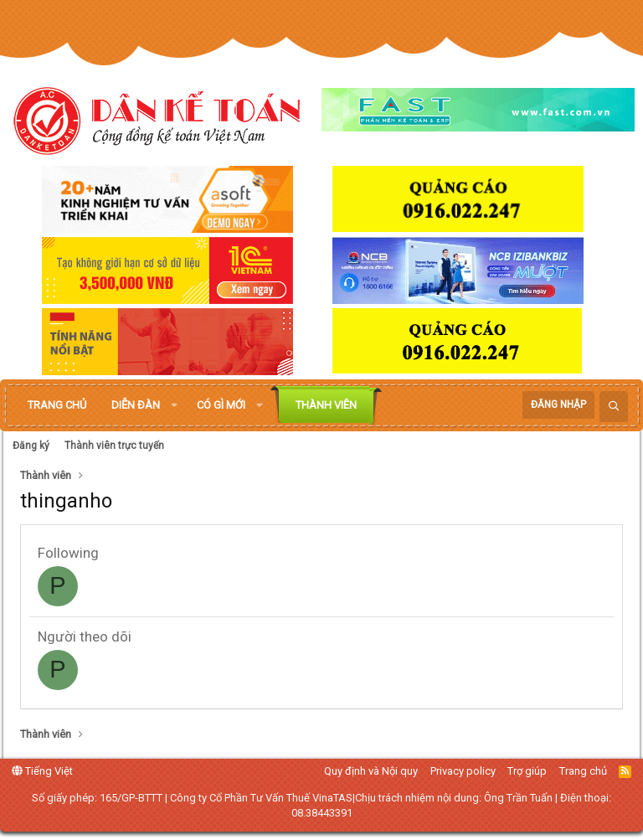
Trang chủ (57, 405)
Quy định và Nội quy (371, 771)
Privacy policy (463, 771)
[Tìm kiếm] (614, 407)
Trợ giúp (527, 771)
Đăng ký (31, 446)
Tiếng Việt (42, 771)
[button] (174, 405)
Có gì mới (221, 405)
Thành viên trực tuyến (114, 446)
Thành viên (326, 405)
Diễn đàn (136, 405)
